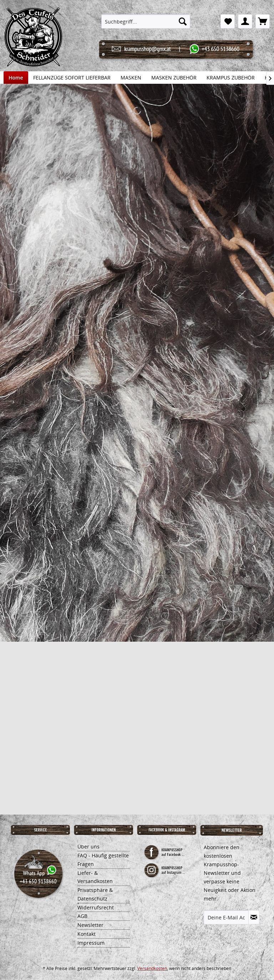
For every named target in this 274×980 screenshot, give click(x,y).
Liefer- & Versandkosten (95, 877)
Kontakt (87, 934)
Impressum (91, 943)
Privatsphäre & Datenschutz (95, 894)
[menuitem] (146, 21)
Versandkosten (152, 968)
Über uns (88, 846)
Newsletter (90, 925)
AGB (82, 916)
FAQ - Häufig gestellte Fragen (103, 860)
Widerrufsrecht (96, 907)
